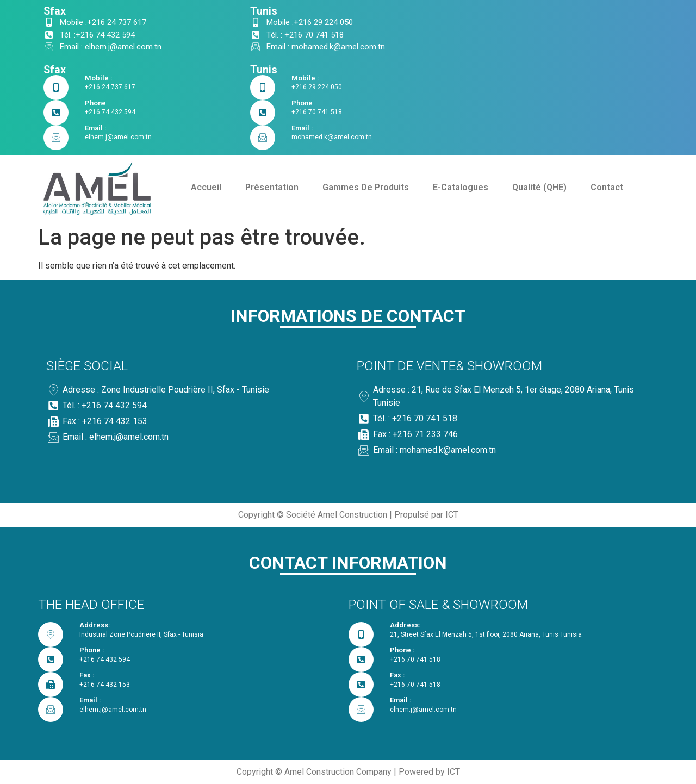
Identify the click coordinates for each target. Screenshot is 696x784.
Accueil (206, 187)
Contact (607, 187)
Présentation (272, 187)
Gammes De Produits (366, 187)
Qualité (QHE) (539, 187)
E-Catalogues (461, 187)
